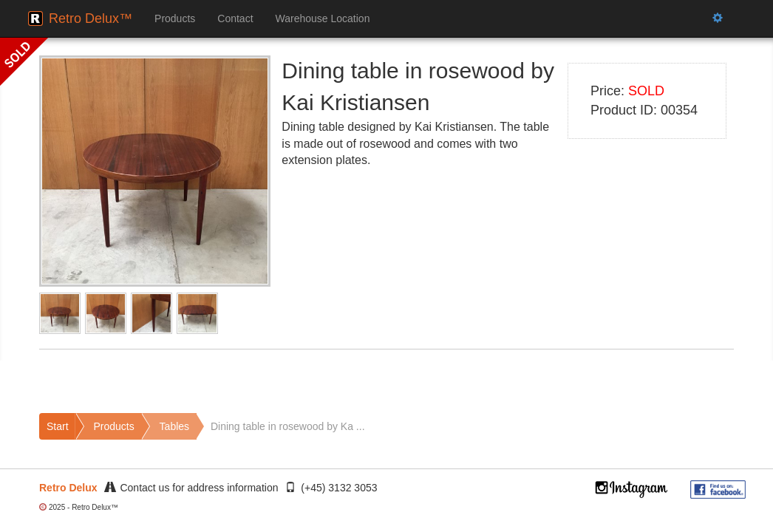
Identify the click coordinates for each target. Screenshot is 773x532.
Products (175, 18)
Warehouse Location (323, 18)
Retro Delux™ (91, 18)
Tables (174, 426)
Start (58, 426)
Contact (235, 18)
